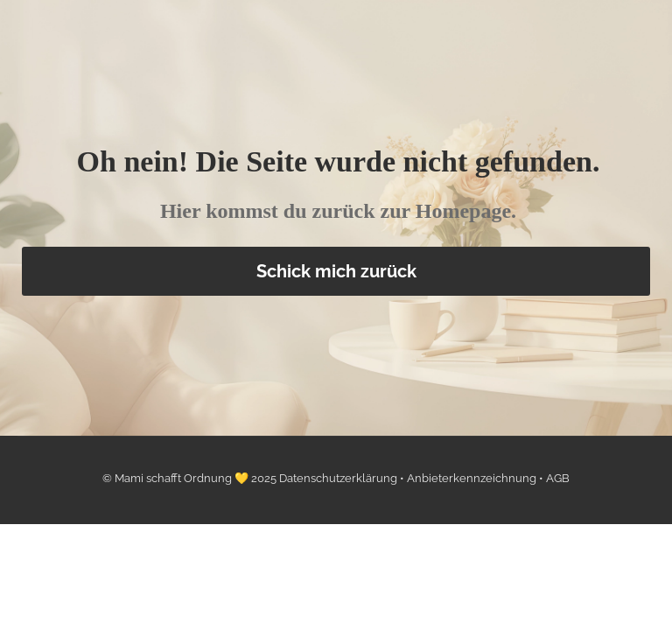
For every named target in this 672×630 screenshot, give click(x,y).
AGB (558, 478)
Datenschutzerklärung (339, 478)
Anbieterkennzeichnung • (476, 478)
